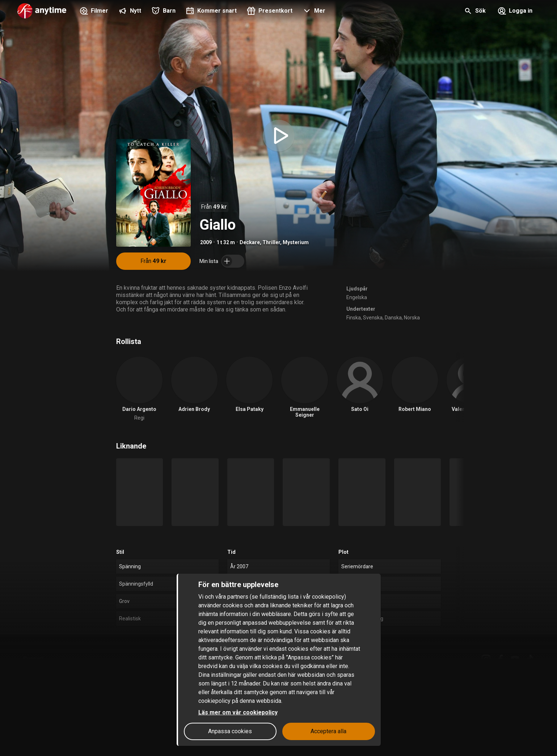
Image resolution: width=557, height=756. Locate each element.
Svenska (373, 318)
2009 (206, 242)
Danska (393, 318)
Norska (412, 318)
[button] (313, 12)
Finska (354, 318)
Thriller (271, 242)
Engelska (357, 297)
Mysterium (296, 242)
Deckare (250, 242)
